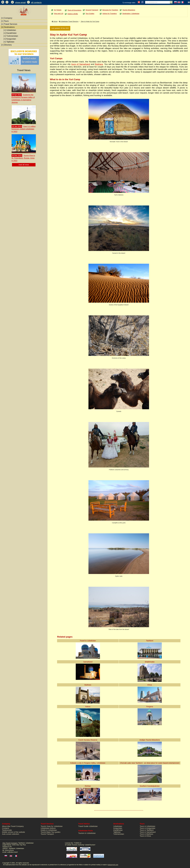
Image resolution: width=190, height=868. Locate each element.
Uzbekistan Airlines (48, 828)
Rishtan (88, 786)
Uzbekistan (10, 30)
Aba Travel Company (10, 843)
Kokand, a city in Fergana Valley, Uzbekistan (88, 763)
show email (20, 2)
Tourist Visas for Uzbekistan (52, 826)
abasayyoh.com (113, 865)
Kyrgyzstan (10, 39)
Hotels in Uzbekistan (49, 830)
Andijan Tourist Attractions (150, 740)
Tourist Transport (47, 834)
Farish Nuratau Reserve (88, 740)
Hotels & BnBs (73, 14)
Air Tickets (58, 10)
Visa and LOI (59, 14)
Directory (6, 45)
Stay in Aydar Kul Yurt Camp (90, 21)
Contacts (6, 828)
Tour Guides (90, 14)
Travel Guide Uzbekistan (88, 826)
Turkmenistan (11, 36)
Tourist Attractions (129, 10)
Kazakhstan (10, 33)
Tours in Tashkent (147, 830)
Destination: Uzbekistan (131, 14)
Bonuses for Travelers (110, 10)
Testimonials (7, 830)
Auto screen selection (11, 834)
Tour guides (56, 832)
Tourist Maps (46, 832)
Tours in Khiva (145, 836)
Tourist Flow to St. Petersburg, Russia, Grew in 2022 (23, 158)
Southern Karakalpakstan (150, 786)
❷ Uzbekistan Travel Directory (69, 21)
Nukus (88, 707)
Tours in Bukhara (146, 834)
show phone (9, 850)
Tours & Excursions (74, 10)
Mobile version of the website (14, 832)
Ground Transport (92, 10)
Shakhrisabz (150, 662)
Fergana (150, 707)
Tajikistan (9, 42)
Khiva (150, 685)
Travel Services (9, 24)
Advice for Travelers (110, 14)
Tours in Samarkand (148, 832)
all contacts (36, 2)
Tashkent (150, 641)
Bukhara (99, 64)
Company (7, 18)
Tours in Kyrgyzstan (147, 828)
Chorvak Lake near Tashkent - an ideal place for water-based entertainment (150, 763)
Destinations (8, 27)
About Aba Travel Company (13, 826)
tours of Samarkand (81, 64)
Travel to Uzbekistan (88, 641)
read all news (24, 165)
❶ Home (55, 21)
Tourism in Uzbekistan (87, 833)
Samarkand (88, 662)
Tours (5, 21)
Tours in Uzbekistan (147, 826)
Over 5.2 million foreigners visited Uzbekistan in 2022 (24, 129)
